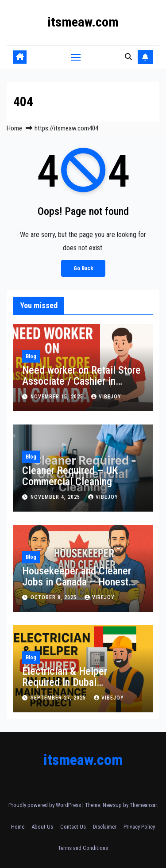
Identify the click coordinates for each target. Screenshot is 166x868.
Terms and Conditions (83, 848)
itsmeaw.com (83, 22)
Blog (31, 356)
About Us (42, 827)
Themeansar (143, 805)
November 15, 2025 (58, 397)
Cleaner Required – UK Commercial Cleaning (70, 476)
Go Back (83, 268)
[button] (128, 57)
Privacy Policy (139, 827)
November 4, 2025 (56, 497)
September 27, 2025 (59, 698)
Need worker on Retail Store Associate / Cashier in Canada (81, 381)
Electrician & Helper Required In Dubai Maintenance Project (66, 682)
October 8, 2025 (54, 597)
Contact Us (73, 827)
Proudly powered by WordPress (45, 805)
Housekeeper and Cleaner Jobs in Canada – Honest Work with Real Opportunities (77, 587)
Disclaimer (105, 827)
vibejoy (106, 397)
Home (14, 128)
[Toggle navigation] (76, 57)
